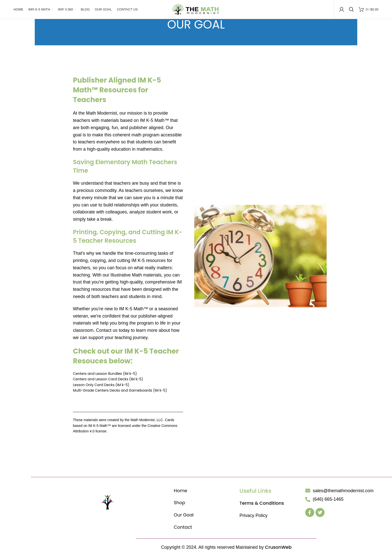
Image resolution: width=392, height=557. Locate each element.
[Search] (351, 10)
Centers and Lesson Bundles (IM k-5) (105, 375)
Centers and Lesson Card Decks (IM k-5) (108, 380)
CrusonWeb (278, 548)
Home (180, 492)
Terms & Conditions (262, 504)
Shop (179, 504)
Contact (183, 528)
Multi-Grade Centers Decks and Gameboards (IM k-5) (120, 392)
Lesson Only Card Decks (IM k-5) (101, 386)
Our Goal (184, 516)
